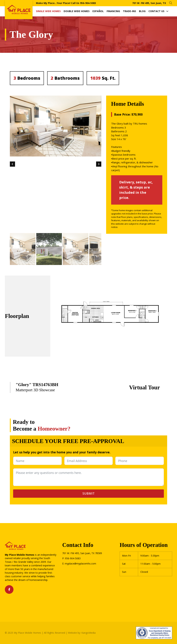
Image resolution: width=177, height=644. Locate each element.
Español (98, 11)
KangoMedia (88, 633)
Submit (88, 493)
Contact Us (156, 11)
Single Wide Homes (48, 11)
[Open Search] (171, 3)
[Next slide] (99, 164)
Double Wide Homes (77, 11)
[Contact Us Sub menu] (167, 11)
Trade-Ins (129, 11)
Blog (142, 11)
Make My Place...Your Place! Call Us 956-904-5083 (66, 3)
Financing (113, 11)
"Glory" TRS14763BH (37, 385)
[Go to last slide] (12, 164)
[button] (23, 249)
